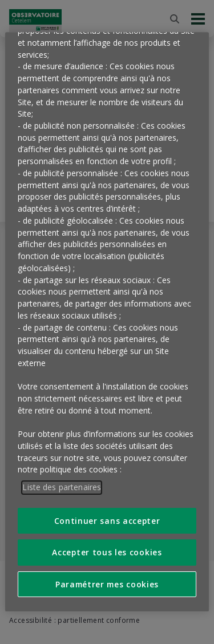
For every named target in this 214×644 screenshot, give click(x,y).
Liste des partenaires (62, 487)
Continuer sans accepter (107, 521)
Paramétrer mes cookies (107, 584)
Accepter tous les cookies (107, 552)
